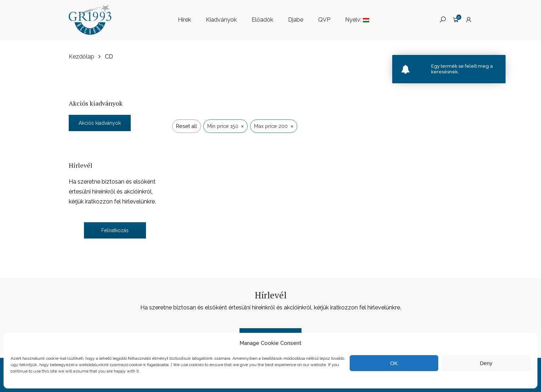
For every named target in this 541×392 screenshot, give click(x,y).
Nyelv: (357, 20)
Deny (486, 363)
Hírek (184, 20)
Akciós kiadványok (100, 123)
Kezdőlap (81, 57)
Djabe (296, 20)
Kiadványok (221, 20)
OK (394, 363)
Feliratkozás (115, 230)
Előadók (262, 20)
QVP (324, 20)
